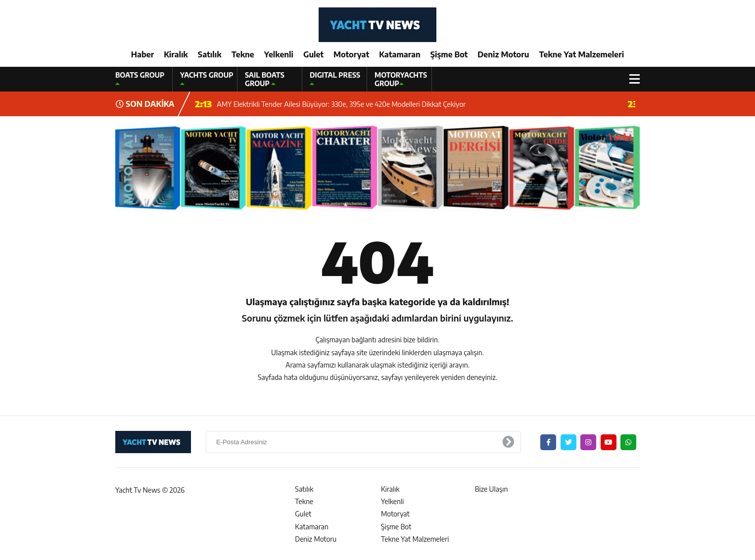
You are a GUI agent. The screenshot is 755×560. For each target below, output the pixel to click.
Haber (142, 54)
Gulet (313, 54)
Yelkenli (279, 54)
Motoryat (351, 54)
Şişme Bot (449, 54)
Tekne (243, 54)
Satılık (210, 54)
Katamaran (400, 54)
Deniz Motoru (503, 54)
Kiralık (176, 54)
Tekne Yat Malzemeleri (581, 54)
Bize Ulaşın (492, 489)
